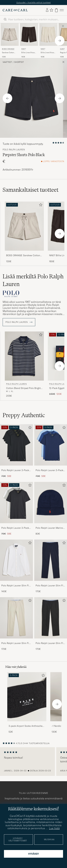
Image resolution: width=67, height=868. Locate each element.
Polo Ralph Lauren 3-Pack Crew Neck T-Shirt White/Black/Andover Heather (15, 528)
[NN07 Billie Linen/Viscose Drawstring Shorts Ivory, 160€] (48, 41)
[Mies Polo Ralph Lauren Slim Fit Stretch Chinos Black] (51, 618)
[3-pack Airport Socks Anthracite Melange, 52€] (27, 703)
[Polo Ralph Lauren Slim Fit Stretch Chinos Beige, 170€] (16, 624)
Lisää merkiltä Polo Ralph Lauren (33, 280)
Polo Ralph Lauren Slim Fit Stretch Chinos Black (50, 643)
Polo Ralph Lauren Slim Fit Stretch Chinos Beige (16, 643)
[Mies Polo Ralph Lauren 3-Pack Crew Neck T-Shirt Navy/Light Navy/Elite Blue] (51, 445)
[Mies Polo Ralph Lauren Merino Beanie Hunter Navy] (51, 503)
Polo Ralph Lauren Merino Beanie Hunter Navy (49, 528)
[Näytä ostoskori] (56, 10)
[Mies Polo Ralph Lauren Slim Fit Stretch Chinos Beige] (16, 618)
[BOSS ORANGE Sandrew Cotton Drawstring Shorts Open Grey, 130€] (10, 41)
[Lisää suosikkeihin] (40, 205)
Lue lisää (54, 828)
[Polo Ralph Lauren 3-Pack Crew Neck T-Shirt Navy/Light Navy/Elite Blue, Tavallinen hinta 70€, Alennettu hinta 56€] (51, 451)
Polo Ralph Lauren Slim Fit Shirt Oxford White (16, 586)
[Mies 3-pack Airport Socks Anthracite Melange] (27, 697)
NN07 (24, 49)
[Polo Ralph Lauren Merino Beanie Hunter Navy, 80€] (51, 509)
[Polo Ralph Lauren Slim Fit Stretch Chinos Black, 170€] (51, 624)
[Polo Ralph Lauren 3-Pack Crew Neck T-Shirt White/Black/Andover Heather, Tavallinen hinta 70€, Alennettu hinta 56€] (16, 509)
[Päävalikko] (62, 10)
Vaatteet (7, 62)
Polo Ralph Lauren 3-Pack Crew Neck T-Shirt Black (15, 470)
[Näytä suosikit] (51, 10)
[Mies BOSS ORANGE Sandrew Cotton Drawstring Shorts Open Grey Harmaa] (10, 34)
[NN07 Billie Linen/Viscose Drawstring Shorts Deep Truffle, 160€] (29, 41)
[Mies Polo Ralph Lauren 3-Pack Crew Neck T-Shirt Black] (16, 445)
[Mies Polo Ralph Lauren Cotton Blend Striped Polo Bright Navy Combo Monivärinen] (24, 356)
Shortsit (19, 62)
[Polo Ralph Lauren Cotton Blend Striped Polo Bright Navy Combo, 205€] (24, 365)
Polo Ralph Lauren (14, 150)
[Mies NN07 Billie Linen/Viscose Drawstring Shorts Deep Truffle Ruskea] (29, 34)
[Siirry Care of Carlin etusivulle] (15, 10)
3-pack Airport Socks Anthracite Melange (25, 726)
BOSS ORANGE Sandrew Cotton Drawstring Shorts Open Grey (23, 256)
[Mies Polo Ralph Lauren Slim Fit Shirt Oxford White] (16, 560)
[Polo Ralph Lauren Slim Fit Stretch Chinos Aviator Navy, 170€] (51, 566)
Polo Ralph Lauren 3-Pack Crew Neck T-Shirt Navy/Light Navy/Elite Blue (50, 470)
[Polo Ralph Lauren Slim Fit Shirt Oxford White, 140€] (16, 566)
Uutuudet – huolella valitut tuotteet (34, 2)
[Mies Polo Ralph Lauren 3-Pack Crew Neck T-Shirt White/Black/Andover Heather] (16, 503)
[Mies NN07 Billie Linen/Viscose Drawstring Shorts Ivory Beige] (48, 34)
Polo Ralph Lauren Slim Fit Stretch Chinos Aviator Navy (50, 586)
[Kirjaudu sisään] (47, 10)
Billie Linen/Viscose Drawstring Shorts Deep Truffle (29, 53)
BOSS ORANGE (8, 49)
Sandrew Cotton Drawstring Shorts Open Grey (9, 53)
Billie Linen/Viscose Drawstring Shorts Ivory (48, 53)
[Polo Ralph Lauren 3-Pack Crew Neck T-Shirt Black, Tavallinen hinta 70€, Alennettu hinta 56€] (16, 451)
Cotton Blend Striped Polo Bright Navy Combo (23, 388)
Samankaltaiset (31, 190)
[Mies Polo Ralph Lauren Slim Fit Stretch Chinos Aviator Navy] (51, 560)
